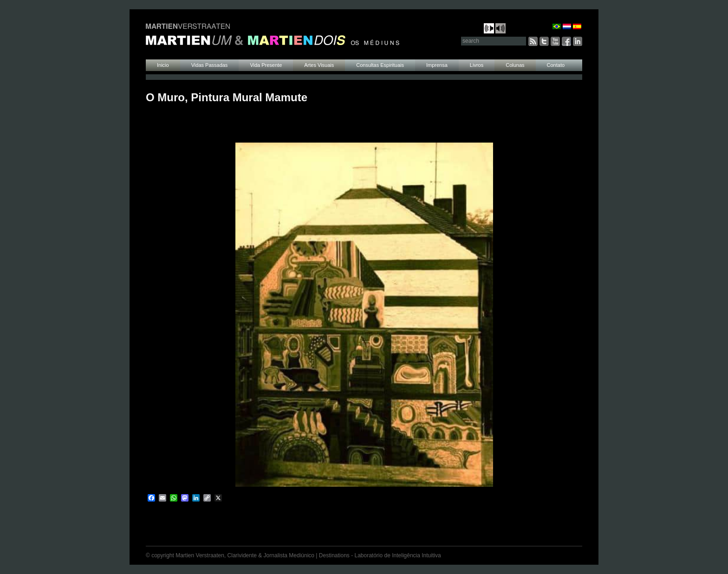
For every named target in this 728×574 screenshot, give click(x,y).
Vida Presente (266, 65)
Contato (556, 65)
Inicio (163, 65)
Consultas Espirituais (380, 65)
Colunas (515, 65)
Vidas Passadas (210, 65)
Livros (477, 65)
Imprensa (437, 65)
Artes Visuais (319, 65)
